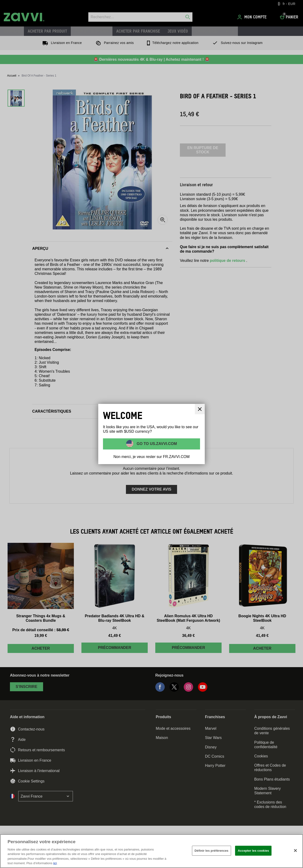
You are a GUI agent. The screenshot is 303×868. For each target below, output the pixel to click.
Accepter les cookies (253, 851)
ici (55, 863)
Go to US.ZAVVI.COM (156, 443)
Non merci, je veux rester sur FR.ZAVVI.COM (151, 457)
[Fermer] (295, 851)
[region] (151, 851)
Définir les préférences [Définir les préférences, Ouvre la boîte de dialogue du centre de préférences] (212, 851)
